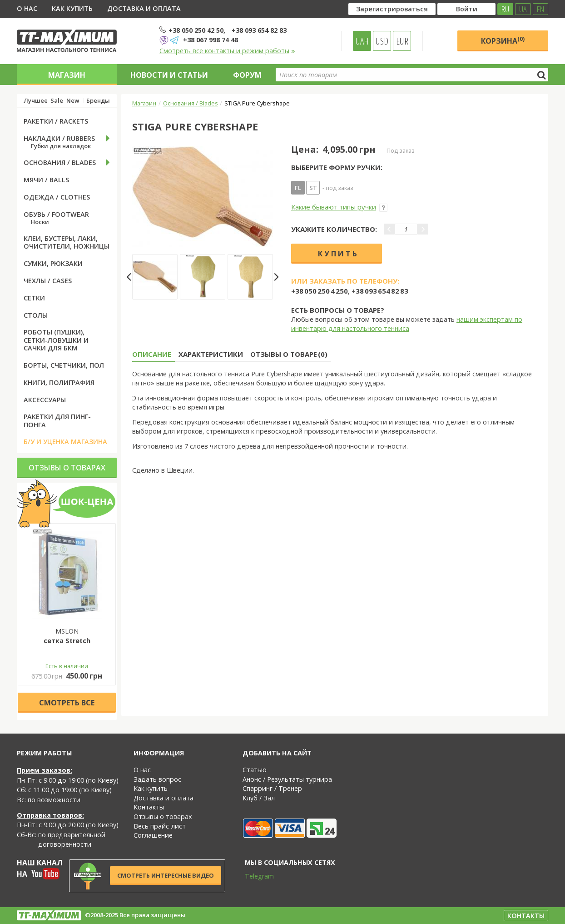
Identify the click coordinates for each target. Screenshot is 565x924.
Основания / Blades (191, 103)
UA (523, 9)
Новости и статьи (169, 75)
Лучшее (36, 101)
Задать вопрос (157, 779)
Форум (247, 75)
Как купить (72, 8)
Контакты (149, 807)
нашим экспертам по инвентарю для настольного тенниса (407, 324)
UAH (362, 41)
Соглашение (153, 835)
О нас (27, 8)
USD (382, 41)
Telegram (253, 876)
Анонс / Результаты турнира (287, 779)
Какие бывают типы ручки (339, 207)
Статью (255, 770)
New (73, 101)
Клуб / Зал (259, 798)
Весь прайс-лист (160, 826)
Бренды (98, 101)
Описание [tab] (152, 354)
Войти (467, 9)
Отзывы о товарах (67, 468)
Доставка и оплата (144, 8)
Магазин (67, 75)
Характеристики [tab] (211, 354)
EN (540, 9)
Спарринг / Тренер (272, 788)
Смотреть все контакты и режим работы (227, 51)
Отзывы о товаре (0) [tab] (289, 354)
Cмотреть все (67, 703)
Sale (57, 101)
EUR (402, 41)
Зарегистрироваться (392, 9)
